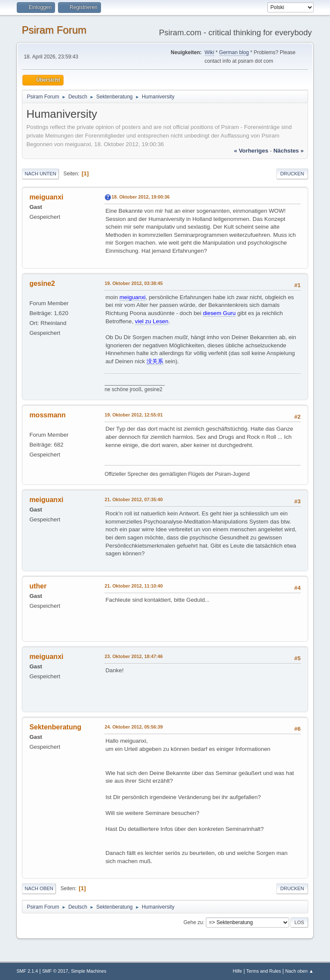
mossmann (47, 415)
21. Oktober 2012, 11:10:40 (133, 586)
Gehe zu (193, 922)
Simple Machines (89, 971)
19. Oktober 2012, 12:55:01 (133, 415)
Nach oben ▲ (299, 971)
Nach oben (39, 888)
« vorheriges (251, 151)
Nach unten (40, 174)
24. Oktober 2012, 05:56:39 (133, 727)
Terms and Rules (264, 971)
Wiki (209, 52)
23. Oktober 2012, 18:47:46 (133, 656)
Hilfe (238, 971)
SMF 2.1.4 (27, 971)
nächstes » (288, 151)
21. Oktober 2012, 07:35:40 (133, 499)
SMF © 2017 (55, 971)
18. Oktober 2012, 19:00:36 (140, 197)
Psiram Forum (54, 30)
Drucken (292, 174)
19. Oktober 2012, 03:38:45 (133, 283)
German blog (234, 52)
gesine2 (42, 283)
